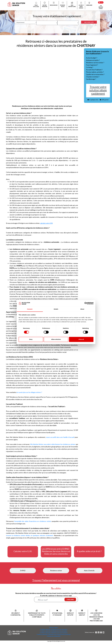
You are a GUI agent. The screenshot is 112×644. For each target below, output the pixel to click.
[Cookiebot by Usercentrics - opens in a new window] (86, 303)
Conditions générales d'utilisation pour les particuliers (54, 631)
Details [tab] (56, 309)
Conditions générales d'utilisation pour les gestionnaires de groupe (54, 634)
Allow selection (56, 339)
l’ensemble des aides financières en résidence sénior (33, 521)
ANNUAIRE (89, 4)
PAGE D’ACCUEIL (36, 5)
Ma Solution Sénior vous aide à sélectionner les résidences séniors (53, 444)
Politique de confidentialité (54, 636)
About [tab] (82, 309)
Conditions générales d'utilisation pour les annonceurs (54, 629)
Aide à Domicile (89, 571)
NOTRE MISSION (45, 5)
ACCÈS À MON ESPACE (81, 5)
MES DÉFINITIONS (72, 5)
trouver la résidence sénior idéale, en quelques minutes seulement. (30, 535)
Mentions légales (54, 628)
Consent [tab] (30, 309)
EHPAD (23, 571)
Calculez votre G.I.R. (23, 551)
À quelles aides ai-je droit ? (89, 551)
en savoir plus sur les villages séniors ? (29, 392)
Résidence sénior (56, 571)
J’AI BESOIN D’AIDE (101, 7)
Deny (31, 339)
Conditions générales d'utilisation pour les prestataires (54, 633)
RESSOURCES (54, 4)
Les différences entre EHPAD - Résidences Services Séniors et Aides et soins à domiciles (56, 551)
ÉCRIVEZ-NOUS (63, 5)
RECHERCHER (89, 22)
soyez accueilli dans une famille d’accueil (60, 437)
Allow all (81, 339)
